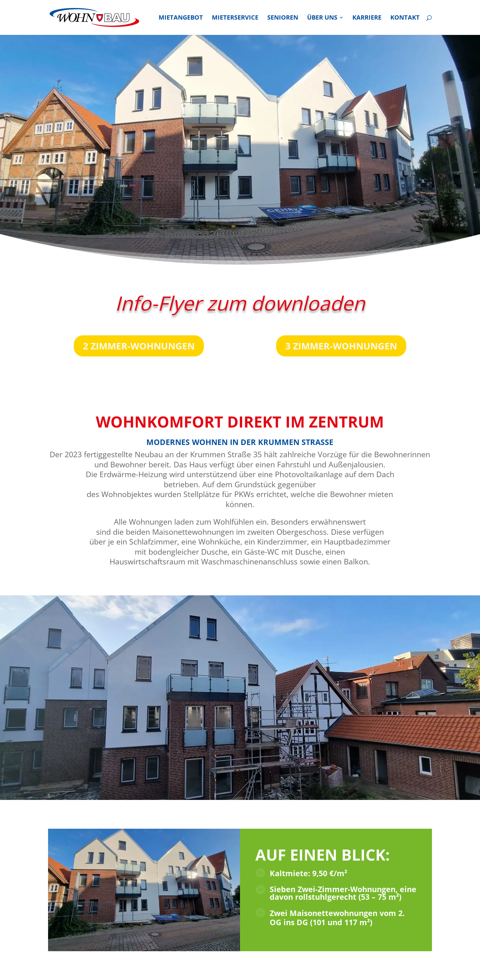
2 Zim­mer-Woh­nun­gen (139, 346)
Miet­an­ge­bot (181, 18)
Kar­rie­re (367, 18)
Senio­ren (283, 18)
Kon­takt (405, 18)
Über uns (322, 18)
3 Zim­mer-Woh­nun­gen (341, 346)
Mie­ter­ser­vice (235, 18)
